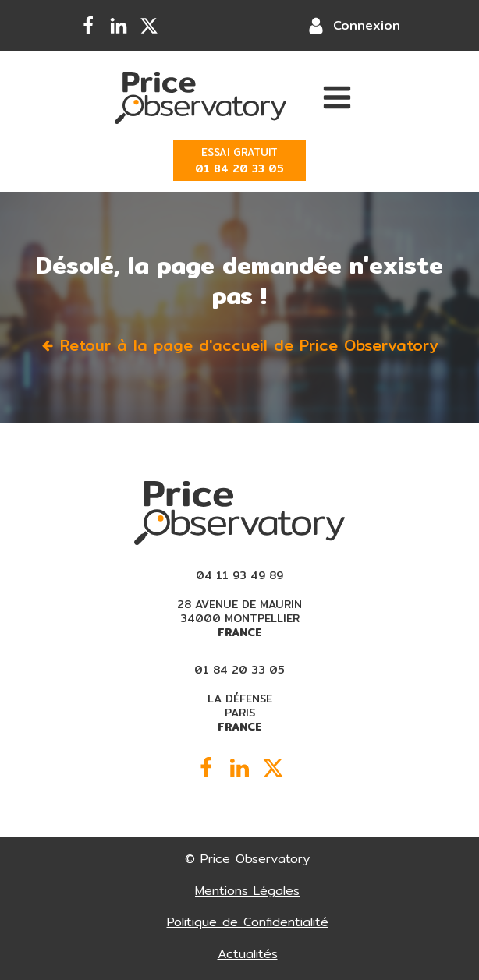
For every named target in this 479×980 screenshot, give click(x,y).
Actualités (248, 954)
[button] (240, 345)
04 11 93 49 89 (239, 575)
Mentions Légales (247, 891)
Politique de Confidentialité (248, 922)
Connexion (367, 25)
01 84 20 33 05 (239, 670)
